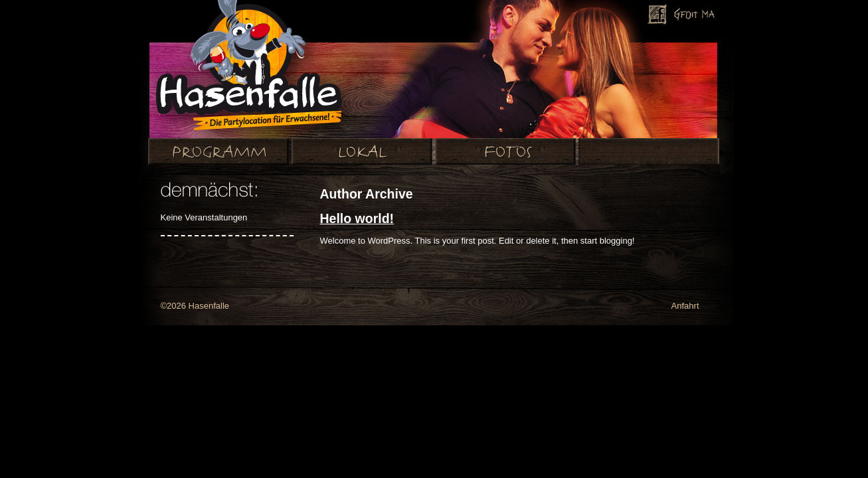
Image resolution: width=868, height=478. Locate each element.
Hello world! (357, 218)
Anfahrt (685, 306)
